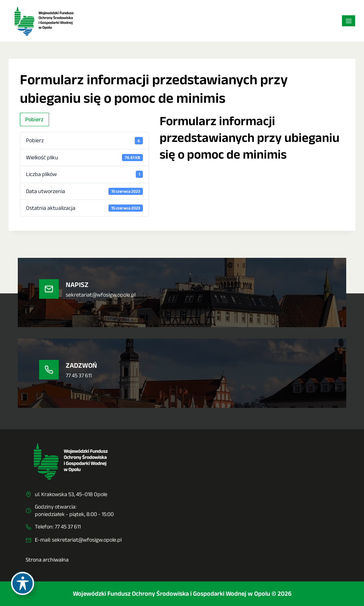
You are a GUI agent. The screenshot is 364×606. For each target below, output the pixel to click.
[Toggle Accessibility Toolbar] (23, 583)
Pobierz (34, 119)
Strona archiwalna (47, 560)
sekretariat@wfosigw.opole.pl (87, 540)
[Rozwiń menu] (349, 21)
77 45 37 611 (68, 527)
